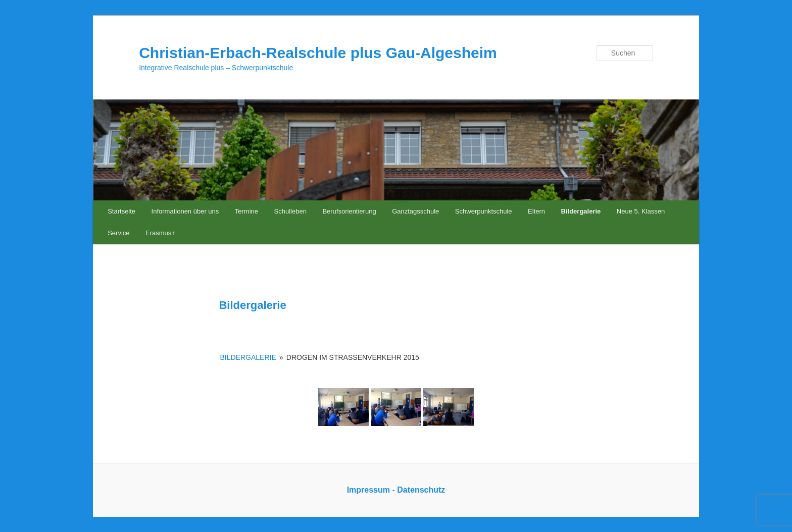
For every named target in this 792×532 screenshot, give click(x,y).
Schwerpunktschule (484, 211)
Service (118, 233)
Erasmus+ (160, 233)
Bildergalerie (581, 211)
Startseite (121, 211)
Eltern (536, 211)
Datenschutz (421, 490)
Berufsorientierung (349, 211)
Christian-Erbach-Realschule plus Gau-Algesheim (318, 53)
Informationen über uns (185, 211)
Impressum (368, 490)
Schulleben (290, 211)
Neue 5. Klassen (641, 211)
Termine (246, 211)
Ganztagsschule (415, 211)
